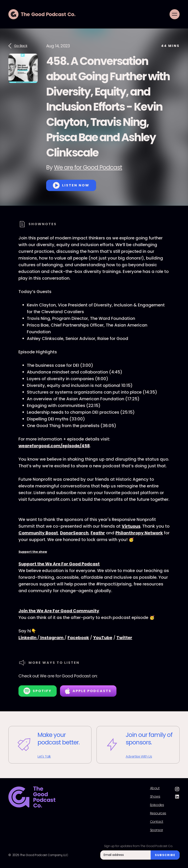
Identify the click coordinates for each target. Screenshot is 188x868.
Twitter (124, 638)
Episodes (157, 805)
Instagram (52, 638)
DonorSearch (74, 533)
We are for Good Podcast (88, 167)
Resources (158, 813)
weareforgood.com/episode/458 (54, 446)
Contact (157, 822)
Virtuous (131, 526)
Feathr (98, 533)
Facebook (78, 638)
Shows (155, 797)
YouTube (103, 638)
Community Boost (38, 533)
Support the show (33, 552)
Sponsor (157, 830)
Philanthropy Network (139, 533)
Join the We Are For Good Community (59, 611)
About (155, 788)
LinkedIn (28, 638)
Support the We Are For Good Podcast (59, 564)
